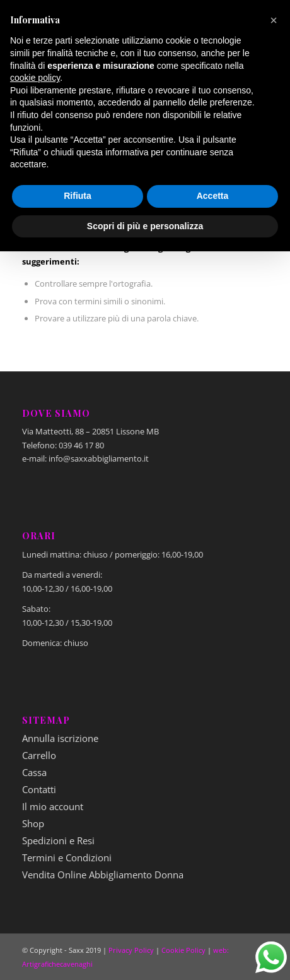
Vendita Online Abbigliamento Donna (103, 875)
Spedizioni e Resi (58, 840)
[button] (274, 20)
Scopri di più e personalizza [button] (145, 226)
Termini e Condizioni (67, 857)
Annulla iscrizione (60, 738)
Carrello (39, 755)
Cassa (34, 772)
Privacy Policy (131, 950)
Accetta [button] (213, 196)
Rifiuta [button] (78, 196)
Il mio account (53, 806)
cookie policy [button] (35, 78)
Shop (33, 823)
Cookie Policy (183, 950)
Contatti (39, 789)
